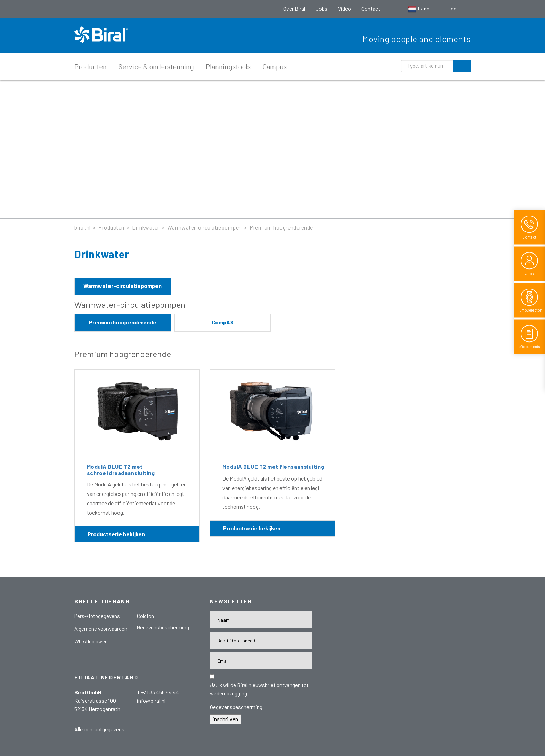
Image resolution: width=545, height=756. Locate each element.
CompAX (223, 322)
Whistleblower (91, 641)
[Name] (261, 620)
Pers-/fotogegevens (97, 616)
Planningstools (228, 66)
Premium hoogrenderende (281, 227)
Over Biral (294, 9)
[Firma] (261, 640)
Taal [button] (453, 9)
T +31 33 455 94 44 (158, 692)
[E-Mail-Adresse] (261, 661)
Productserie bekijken (116, 534)
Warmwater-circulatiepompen (204, 227)
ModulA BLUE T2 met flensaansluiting (273, 467)
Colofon (145, 616)
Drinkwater (146, 227)
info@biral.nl (151, 701)
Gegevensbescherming (163, 627)
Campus (275, 66)
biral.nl (83, 227)
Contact (371, 9)
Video (344, 9)
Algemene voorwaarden (101, 629)
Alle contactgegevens (99, 729)
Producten (91, 66)
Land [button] (419, 9)
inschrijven (225, 719)
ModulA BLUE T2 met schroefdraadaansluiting (121, 470)
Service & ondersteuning (156, 66)
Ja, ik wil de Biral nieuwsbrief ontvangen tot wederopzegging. (259, 689)
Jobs (322, 9)
